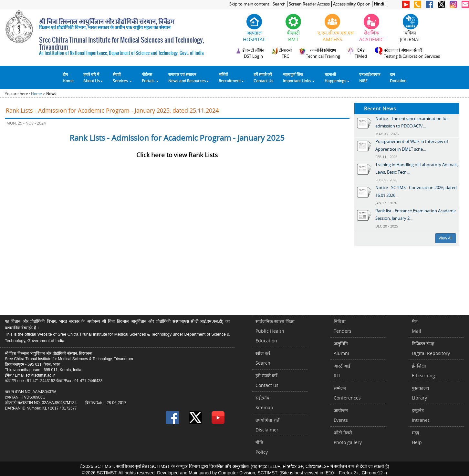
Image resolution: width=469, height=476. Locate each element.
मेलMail (417, 326)
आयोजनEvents (341, 415)
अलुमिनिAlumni (341, 348)
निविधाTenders (343, 326)
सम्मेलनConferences (347, 393)
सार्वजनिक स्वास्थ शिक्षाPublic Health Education (275, 331)
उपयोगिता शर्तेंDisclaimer (267, 425)
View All (446, 238)
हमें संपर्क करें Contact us (267, 380)
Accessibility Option (352, 4)
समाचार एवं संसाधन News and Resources (189, 77)
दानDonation (398, 77)
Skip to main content (249, 4)
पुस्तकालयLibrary (420, 393)
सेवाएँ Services (122, 77)
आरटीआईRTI (342, 371)
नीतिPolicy (262, 447)
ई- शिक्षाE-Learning (423, 371)
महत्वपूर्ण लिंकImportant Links (299, 77)
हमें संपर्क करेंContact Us (263, 77)
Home (36, 94)
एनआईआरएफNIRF (370, 77)
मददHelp (417, 437)
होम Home (68, 77)
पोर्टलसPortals (150, 77)
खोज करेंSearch (263, 358)
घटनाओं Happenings (337, 77)
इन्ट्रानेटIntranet (421, 415)
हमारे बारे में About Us (93, 77)
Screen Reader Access (309, 4)
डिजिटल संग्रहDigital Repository (431, 348)
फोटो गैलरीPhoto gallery (348, 437)
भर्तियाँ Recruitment (231, 77)
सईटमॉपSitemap (264, 403)
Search (279, 4)
